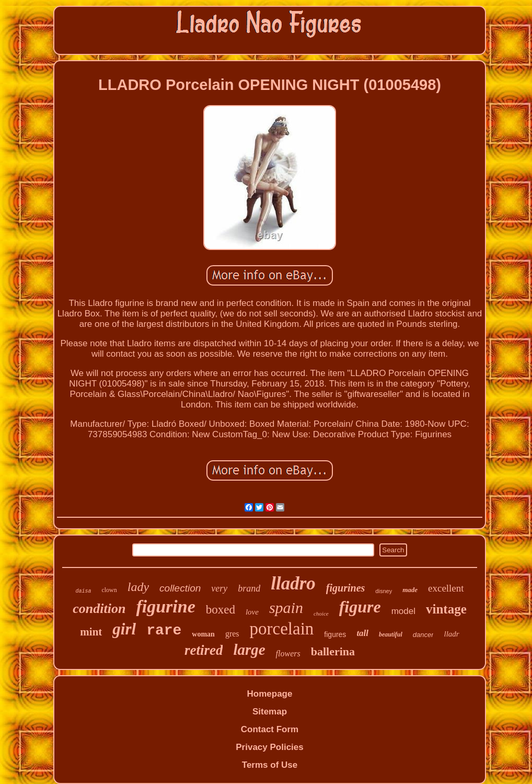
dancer (423, 635)
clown (109, 590)
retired (204, 650)
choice (321, 613)
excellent (446, 588)
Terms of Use (270, 765)
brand (249, 588)
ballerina (333, 651)
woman (203, 634)
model (403, 611)
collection (180, 588)
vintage (446, 609)
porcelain (282, 629)
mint (91, 632)
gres (232, 634)
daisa (83, 591)
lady (138, 587)
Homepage (270, 694)
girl (124, 629)
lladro (293, 583)
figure (360, 607)
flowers (288, 654)
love (252, 612)
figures (335, 634)
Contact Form (270, 729)
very (219, 588)
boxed (221, 610)
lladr (451, 634)
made (410, 590)
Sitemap (270, 712)
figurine (165, 606)
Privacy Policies (269, 747)
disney (384, 591)
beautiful (391, 634)
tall (362, 633)
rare (164, 630)
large (249, 650)
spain (286, 607)
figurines (345, 588)
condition (99, 609)
